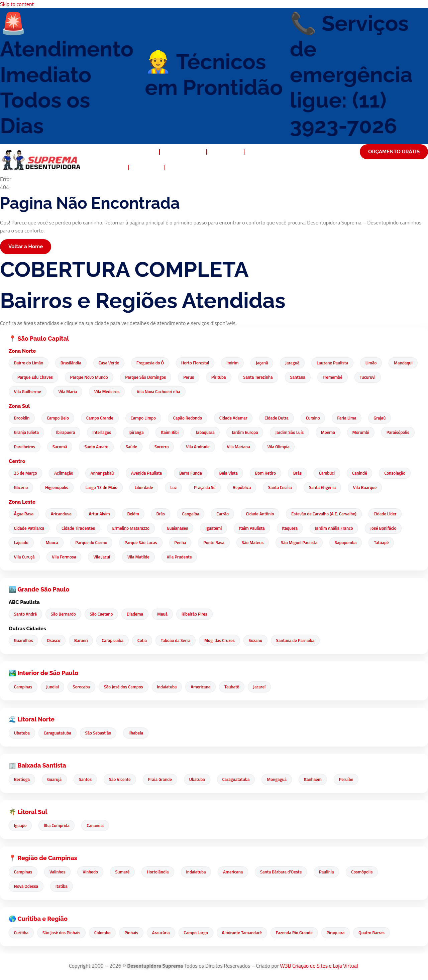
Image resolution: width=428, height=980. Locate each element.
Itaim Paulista (256, 528)
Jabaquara (209, 433)
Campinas (23, 687)
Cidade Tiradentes (80, 528)
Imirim (237, 363)
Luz (180, 488)
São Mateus (258, 543)
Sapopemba (352, 543)
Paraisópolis (26, 447)
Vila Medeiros (143, 392)
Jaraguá (298, 363)
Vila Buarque (376, 488)
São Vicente (123, 780)
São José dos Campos (126, 687)
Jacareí (265, 687)
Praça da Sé (212, 488)
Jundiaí (53, 687)
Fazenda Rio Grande (300, 933)
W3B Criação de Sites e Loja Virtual (320, 966)
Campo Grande (101, 418)
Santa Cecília (289, 488)
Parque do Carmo (93, 543)
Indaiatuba (170, 687)
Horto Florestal (199, 363)
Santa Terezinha (296, 377)
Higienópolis (61, 488)
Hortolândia (162, 872)
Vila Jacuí (104, 557)
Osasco (55, 641)
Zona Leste (22, 502)
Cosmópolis (369, 872)
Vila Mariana (284, 447)
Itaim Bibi (173, 433)
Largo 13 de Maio (107, 488)
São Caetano (103, 614)
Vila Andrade (243, 447)
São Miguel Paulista (305, 543)
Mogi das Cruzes (225, 641)
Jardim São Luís (295, 433)
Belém (136, 514)
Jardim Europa (250, 433)
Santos (87, 780)
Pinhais (134, 933)
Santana (336, 377)
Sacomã (102, 447)
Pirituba (255, 377)
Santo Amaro (139, 447)
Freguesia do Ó (153, 363)
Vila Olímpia (325, 447)
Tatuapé (389, 543)
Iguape (21, 826)
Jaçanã (267, 363)
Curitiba (22, 933)
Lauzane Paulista (339, 363)
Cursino (319, 418)
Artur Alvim (101, 514)
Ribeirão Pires (199, 614)
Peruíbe (353, 780)
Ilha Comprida (58, 826)
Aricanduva (62, 514)
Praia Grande (164, 780)
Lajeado (22, 543)
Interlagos (104, 433)
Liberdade (150, 488)
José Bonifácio (390, 528)
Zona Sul (19, 406)
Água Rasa (24, 514)
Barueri (83, 641)
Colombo (104, 933)
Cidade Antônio (266, 514)
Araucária (164, 933)
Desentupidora (133, 152)
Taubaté (237, 687)
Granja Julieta (27, 433)
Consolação (403, 473)
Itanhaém (319, 780)
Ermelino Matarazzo (133, 528)
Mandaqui (24, 377)
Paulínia (333, 872)
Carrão (228, 514)
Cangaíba (195, 514)
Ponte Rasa (218, 543)
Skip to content (17, 4)
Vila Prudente (183, 557)
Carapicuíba (115, 641)
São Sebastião (100, 733)
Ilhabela (138, 733)
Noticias (147, 167)
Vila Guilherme (62, 392)
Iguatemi (217, 528)
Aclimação (65, 473)
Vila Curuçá (25, 557)
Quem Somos (183, 152)
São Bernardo (64, 614)
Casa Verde (111, 363)
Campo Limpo (146, 418)
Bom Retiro (271, 473)
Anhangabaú (104, 473)
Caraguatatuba (59, 733)
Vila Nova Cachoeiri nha (195, 392)
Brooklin (22, 418)
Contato (183, 167)
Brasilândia (72, 363)
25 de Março (26, 473)
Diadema (138, 614)
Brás (303, 473)
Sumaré (125, 872)
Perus (225, 377)
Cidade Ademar (238, 418)
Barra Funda (194, 473)
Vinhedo (92, 872)
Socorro (206, 447)
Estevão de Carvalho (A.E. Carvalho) (331, 514)
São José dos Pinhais (62, 933)
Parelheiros (66, 447)
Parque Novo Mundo (124, 377)
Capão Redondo (191, 418)
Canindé (367, 473)
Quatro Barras (379, 933)
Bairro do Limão (29, 363)
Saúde (175, 447)
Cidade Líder (393, 514)
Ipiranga (139, 433)
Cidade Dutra (282, 418)
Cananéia (97, 826)
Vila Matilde (141, 557)
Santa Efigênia (332, 488)
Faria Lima (353, 418)
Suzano (261, 641)
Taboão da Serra (180, 641)
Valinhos (59, 872)
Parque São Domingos (181, 377)
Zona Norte (22, 351)
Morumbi (368, 433)
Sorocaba (83, 687)
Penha (184, 543)
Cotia (145, 641)
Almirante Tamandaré (247, 933)
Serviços (225, 152)
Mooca (53, 543)
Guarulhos (24, 641)
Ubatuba (22, 733)
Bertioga (22, 780)
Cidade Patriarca (30, 528)
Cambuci (333, 473)
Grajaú (387, 418)
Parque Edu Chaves (69, 377)
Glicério (25, 488)
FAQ (117, 167)
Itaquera (295, 528)
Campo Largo (200, 933)
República (250, 488)
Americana (205, 687)
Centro (17, 462)
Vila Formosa (65, 557)
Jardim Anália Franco (340, 528)
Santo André (26, 614)
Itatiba (63, 886)
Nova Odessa (26, 886)
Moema (334, 433)
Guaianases (180, 528)
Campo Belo (59, 418)
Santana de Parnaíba (302, 641)
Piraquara (342, 933)
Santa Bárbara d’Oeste (287, 872)
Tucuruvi (22, 392)
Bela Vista (233, 473)
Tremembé (372, 377)
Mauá (166, 614)
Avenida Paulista (149, 473)
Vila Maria (103, 392)
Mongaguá (283, 780)
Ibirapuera (67, 433)
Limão (379, 363)
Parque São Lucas (143, 543)
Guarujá (55, 780)
